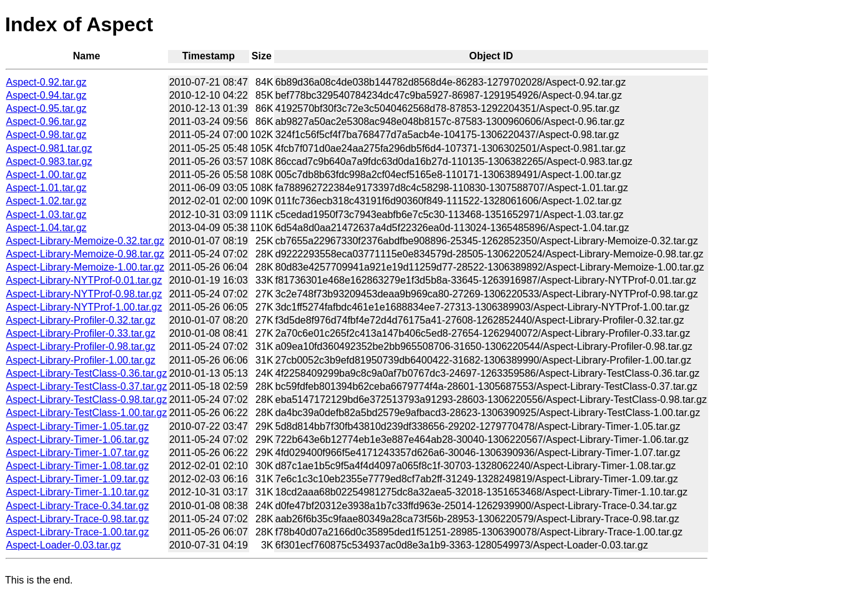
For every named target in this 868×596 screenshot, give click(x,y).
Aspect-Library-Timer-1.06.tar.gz (78, 440)
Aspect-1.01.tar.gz (47, 188)
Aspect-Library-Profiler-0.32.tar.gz (81, 320)
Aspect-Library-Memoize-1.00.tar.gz (85, 267)
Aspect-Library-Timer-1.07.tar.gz (78, 453)
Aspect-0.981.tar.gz (49, 148)
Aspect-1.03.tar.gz (47, 215)
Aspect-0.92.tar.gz (47, 82)
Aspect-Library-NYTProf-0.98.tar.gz (84, 294)
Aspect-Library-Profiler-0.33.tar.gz (81, 333)
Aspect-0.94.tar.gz (47, 95)
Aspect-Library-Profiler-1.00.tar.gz (81, 360)
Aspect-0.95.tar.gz (47, 108)
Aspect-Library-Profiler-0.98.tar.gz (81, 346)
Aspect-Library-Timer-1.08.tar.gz (78, 466)
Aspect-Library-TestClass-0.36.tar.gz (87, 373)
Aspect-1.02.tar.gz (47, 201)
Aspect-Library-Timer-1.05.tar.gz (78, 426)
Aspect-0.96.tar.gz (47, 122)
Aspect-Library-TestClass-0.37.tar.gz (87, 386)
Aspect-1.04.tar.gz (47, 228)
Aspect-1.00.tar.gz (47, 175)
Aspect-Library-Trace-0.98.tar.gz (78, 519)
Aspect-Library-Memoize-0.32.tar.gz (85, 241)
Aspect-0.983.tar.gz (49, 161)
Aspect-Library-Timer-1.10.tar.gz (78, 492)
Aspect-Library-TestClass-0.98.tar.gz (87, 400)
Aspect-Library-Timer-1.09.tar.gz (78, 479)
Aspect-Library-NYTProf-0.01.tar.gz (84, 280)
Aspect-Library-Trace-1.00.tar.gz (78, 532)
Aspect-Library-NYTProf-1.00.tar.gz (84, 307)
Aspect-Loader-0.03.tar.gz (64, 545)
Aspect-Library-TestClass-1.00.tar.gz (87, 413)
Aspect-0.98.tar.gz (47, 135)
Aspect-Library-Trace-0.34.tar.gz (78, 506)
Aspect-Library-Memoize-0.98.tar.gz (85, 254)
